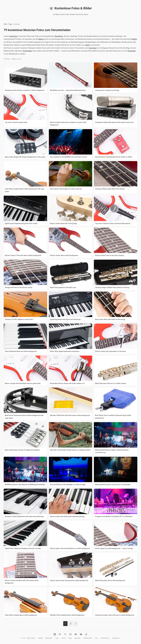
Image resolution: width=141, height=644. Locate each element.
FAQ (96, 638)
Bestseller (49, 638)
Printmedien (27, 51)
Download (93, 48)
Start (5, 24)
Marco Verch (31, 638)
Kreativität (132, 51)
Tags (10, 24)
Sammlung (14, 36)
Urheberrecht (88, 638)
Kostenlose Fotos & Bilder (70, 8)
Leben (87, 45)
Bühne (41, 39)
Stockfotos (59, 36)
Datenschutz (105, 638)
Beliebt (40, 638)
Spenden (78, 638)
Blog (70, 638)
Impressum (116, 638)
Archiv (64, 638)
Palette (134, 39)
